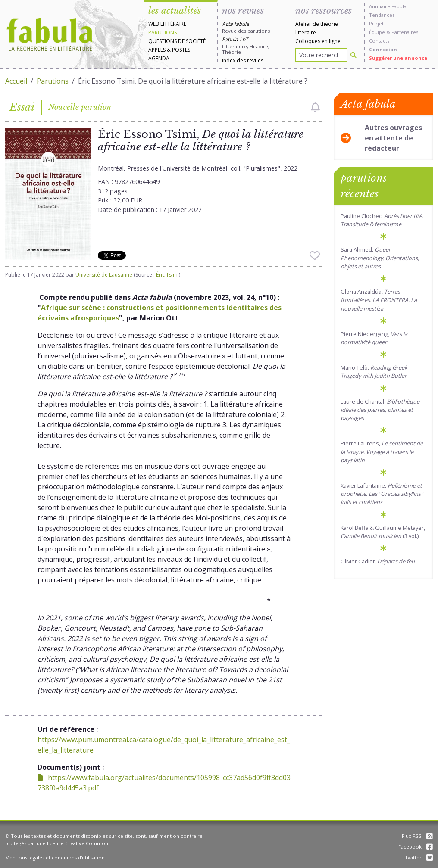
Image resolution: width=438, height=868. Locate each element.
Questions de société (177, 41)
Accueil (16, 81)
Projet (376, 23)
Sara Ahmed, (380, 258)
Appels (157, 50)
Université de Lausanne (104, 275)
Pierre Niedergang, (374, 338)
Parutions (163, 33)
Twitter (419, 857)
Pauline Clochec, (382, 220)
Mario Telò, (374, 372)
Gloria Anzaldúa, (379, 300)
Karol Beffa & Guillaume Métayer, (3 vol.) (383, 532)
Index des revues (243, 61)
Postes (181, 50)
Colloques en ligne (318, 41)
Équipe (377, 32)
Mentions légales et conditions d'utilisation (55, 857)
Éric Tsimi (167, 275)
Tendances (382, 15)
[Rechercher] (354, 55)
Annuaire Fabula (388, 6)
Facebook (416, 847)
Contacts (379, 41)
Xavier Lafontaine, (382, 494)
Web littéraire (167, 24)
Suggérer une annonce (398, 58)
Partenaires (405, 32)
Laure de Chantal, (380, 410)
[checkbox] (315, 107)
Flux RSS (417, 836)
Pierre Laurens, (382, 451)
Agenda (159, 58)
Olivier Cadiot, (378, 561)
